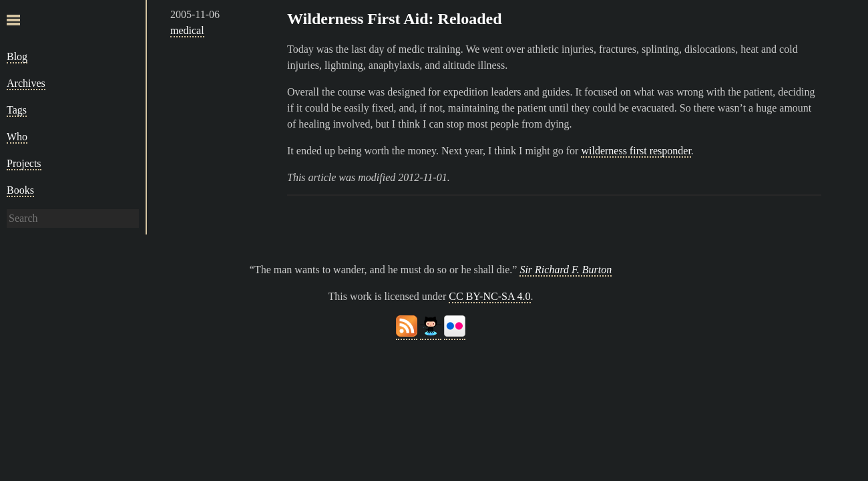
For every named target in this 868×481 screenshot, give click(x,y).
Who (17, 137)
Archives (26, 83)
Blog (17, 56)
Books (20, 190)
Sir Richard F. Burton (566, 270)
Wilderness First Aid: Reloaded (395, 19)
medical (187, 30)
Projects (24, 163)
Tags (17, 110)
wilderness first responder (636, 151)
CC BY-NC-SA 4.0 (489, 296)
